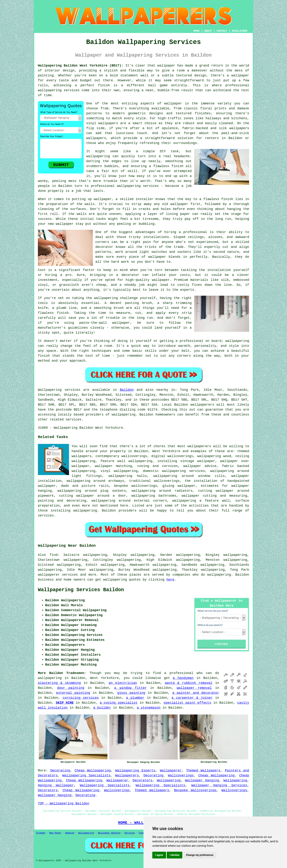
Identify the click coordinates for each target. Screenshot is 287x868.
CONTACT (222, 31)
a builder (102, 708)
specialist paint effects (187, 703)
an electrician (123, 683)
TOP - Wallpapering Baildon (64, 804)
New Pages (55, 833)
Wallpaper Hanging (202, 780)
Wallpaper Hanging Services (219, 785)
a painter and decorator (196, 693)
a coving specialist (119, 703)
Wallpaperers (127, 775)
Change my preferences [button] (200, 855)
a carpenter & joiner (192, 698)
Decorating (60, 771)
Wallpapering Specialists (86, 775)
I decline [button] (175, 855)
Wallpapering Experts (135, 771)
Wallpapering (169, 780)
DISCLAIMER (240, 31)
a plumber (135, 698)
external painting (73, 693)
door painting (71, 688)
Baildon (127, 390)
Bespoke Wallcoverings (195, 790)
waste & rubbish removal (189, 683)
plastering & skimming (59, 683)
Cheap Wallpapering (93, 771)
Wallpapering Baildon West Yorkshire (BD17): (81, 66)
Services (130, 833)
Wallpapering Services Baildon (81, 590)
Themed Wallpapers (203, 771)
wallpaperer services (58, 575)
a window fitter (131, 688)
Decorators (143, 780)
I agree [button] (159, 855)
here (170, 580)
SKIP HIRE (65, 703)
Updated (70, 833)
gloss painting (131, 693)
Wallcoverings (181, 775)
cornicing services (81, 698)
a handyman (183, 678)
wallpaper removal (194, 688)
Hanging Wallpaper (56, 785)
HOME (197, 31)
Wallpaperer (171, 771)
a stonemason (149, 708)
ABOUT (208, 31)
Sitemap (41, 833)
